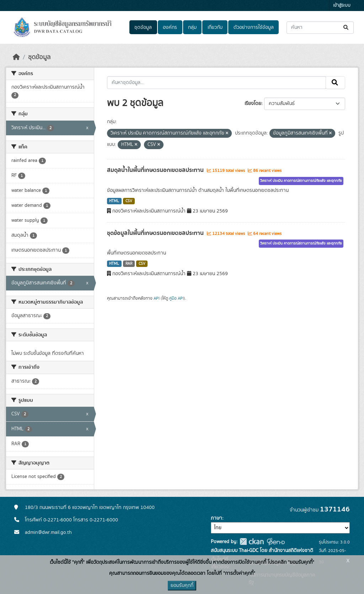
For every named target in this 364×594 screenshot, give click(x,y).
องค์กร (170, 27)
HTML (114, 201)
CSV (129, 201)
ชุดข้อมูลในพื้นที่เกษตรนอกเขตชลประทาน (156, 233)
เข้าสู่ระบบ (342, 6)
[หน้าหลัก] (16, 57)
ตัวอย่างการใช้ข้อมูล (254, 27)
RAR (129, 264)
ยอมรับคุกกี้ (182, 585)
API (157, 298)
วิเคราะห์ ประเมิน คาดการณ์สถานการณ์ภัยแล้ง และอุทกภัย (301, 181)
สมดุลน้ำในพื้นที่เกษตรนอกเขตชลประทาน (156, 170)
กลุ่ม (192, 27)
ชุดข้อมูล (143, 27)
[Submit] (346, 28)
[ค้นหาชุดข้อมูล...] (320, 28)
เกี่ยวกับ (215, 27)
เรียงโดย (253, 104)
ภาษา (216, 518)
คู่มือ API (176, 298)
